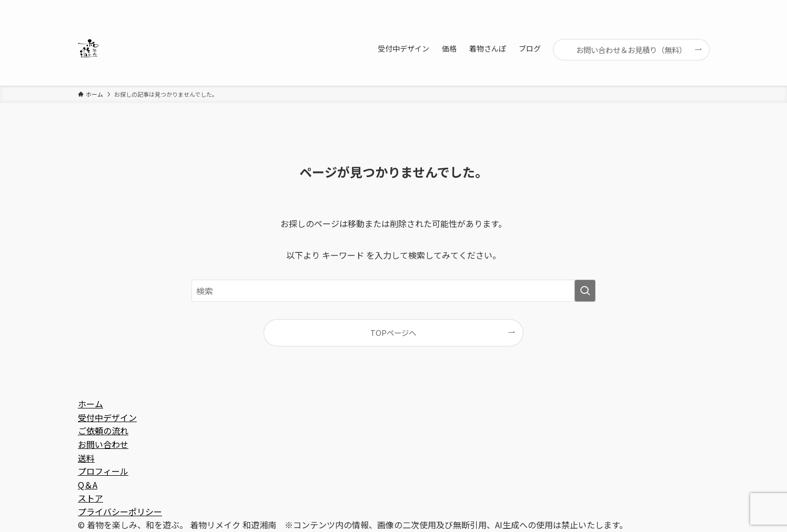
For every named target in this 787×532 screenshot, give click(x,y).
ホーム (90, 404)
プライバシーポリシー (120, 511)
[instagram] (634, 6)
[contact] (689, 6)
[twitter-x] (620, 6)
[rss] (675, 6)
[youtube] (661, 6)
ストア (90, 498)
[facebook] (607, 6)
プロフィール (103, 471)
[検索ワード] (394, 291)
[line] (648, 6)
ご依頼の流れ (103, 431)
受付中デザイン (107, 417)
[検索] (702, 6)
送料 (86, 458)
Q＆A (88, 485)
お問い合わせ (103, 444)
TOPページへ (393, 332)
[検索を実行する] (585, 291)
